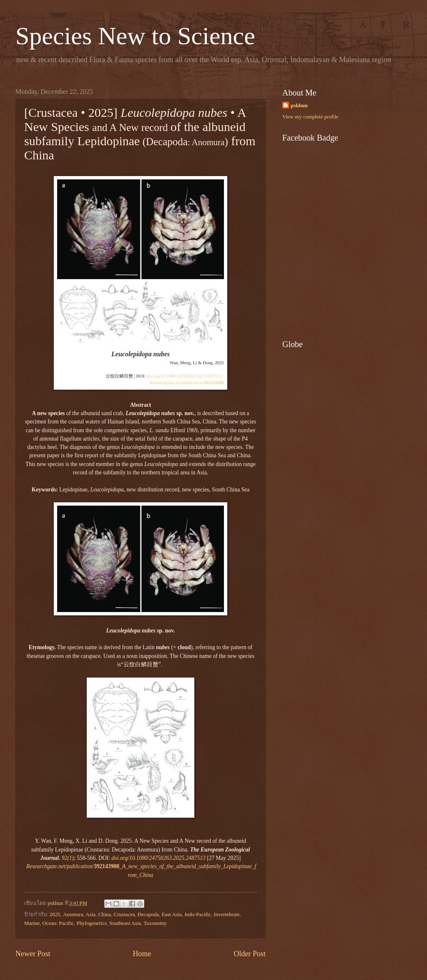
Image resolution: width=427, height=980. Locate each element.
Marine (32, 923)
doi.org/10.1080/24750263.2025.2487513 (184, 376)
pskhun (299, 106)
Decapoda (148, 914)
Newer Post (33, 954)
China (104, 914)
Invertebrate (227, 914)
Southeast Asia (125, 923)
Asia (90, 914)
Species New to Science (135, 36)
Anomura (73, 914)
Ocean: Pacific (58, 923)
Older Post (250, 954)
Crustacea (124, 914)
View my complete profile (310, 117)
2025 (55, 914)
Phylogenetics (91, 923)
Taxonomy (155, 923)
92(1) (68, 858)
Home (142, 954)
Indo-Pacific (198, 914)
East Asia (172, 914)
